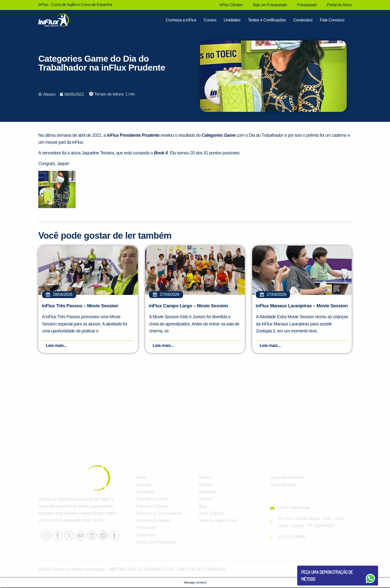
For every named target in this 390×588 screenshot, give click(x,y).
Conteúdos (303, 20)
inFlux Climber (231, 5)
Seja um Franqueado (270, 5)
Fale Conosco (332, 20)
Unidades (232, 20)
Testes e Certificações (267, 20)
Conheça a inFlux (181, 20)
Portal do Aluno (339, 5)
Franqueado (307, 5)
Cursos (210, 20)
